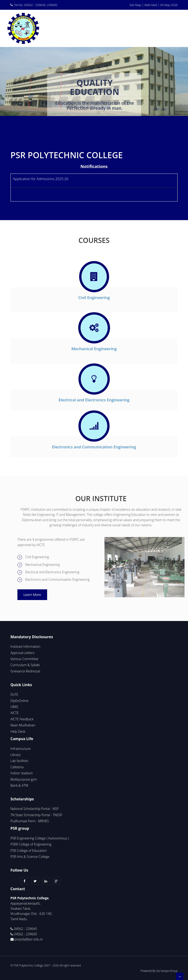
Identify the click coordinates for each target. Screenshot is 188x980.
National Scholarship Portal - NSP (35, 809)
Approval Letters (22, 653)
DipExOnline (19, 701)
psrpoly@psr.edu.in (29, 939)
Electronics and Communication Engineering (94, 447)
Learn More (32, 595)
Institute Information (25, 646)
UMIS (14, 707)
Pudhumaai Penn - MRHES (30, 821)
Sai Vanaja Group (167, 971)
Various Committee (24, 659)
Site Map (135, 5)
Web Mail (151, 5)
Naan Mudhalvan (23, 725)
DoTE (14, 694)
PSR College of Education (29, 851)
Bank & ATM (19, 785)
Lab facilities (19, 761)
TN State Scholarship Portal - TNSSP (36, 815)
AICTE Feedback (22, 719)
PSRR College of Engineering (31, 844)
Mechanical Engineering (94, 349)
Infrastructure (21, 749)
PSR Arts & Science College (30, 857)
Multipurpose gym (24, 779)
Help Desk (18, 731)
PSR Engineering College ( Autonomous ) (40, 838)
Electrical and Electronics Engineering (94, 400)
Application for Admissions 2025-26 (41, 179)
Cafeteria (17, 767)
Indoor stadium (22, 773)
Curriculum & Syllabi (25, 665)
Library (15, 755)
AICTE (15, 713)
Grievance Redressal (25, 671)
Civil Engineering (94, 297)
